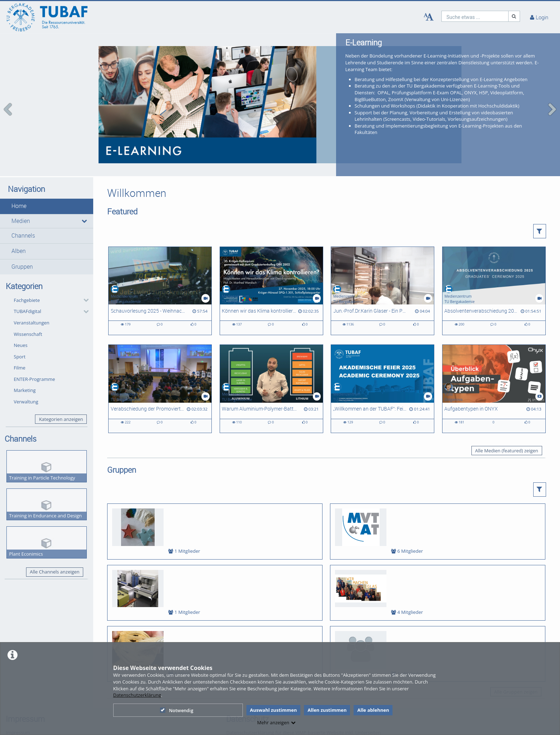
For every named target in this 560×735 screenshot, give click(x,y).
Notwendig (177, 710)
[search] (475, 16)
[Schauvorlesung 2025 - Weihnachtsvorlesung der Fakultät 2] (160, 284)
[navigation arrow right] (552, 106)
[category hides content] (84, 294)
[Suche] (514, 16)
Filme (20, 361)
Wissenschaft (28, 327)
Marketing (25, 384)
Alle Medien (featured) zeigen (506, 444)
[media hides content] (84, 214)
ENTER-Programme (35, 372)
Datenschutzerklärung (137, 695)
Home (19, 200)
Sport (20, 350)
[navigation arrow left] (8, 106)
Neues (21, 339)
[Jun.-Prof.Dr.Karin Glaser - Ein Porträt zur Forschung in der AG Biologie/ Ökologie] (382, 284)
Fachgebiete (27, 293)
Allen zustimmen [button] (327, 710)
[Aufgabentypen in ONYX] (494, 382)
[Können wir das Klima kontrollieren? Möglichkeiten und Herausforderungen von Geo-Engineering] (271, 284)
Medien (21, 214)
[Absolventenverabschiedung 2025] (494, 284)
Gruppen (22, 260)
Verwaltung (26, 395)
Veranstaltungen (32, 316)
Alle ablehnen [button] (373, 710)
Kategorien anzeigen (61, 412)
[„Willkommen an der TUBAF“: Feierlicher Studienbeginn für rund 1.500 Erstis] (382, 382)
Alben (19, 245)
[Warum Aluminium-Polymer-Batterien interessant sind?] (271, 382)
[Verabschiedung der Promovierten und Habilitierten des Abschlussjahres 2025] (160, 382)
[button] (47, 200)
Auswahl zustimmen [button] (274, 710)
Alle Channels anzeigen (54, 565)
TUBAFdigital (28, 305)
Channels (23, 229)
